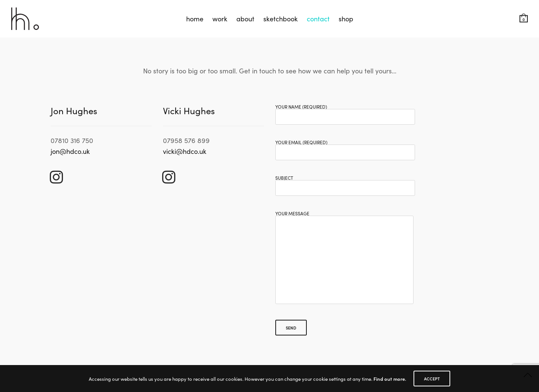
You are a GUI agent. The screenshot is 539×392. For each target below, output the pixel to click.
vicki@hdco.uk (185, 151)
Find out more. (390, 379)
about (245, 19)
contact (318, 19)
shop (346, 19)
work (220, 19)
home (195, 19)
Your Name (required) (345, 112)
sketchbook (281, 19)
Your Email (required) (345, 148)
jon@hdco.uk (70, 151)
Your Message (344, 262)
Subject (345, 183)
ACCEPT (432, 379)
